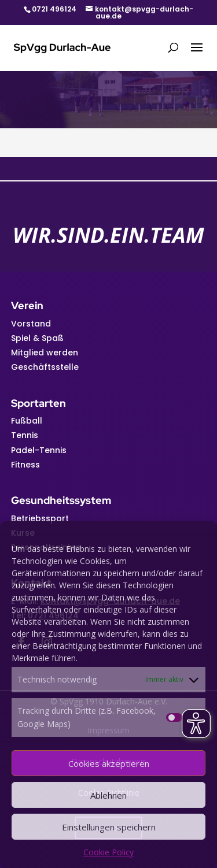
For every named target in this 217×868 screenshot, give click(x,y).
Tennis (25, 435)
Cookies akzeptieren (109, 763)
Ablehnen (108, 795)
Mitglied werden (45, 353)
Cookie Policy (108, 852)
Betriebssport (40, 518)
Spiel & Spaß (37, 338)
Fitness (25, 465)
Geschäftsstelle (45, 367)
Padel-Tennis (39, 450)
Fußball (27, 421)
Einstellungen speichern (109, 827)
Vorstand (31, 324)
